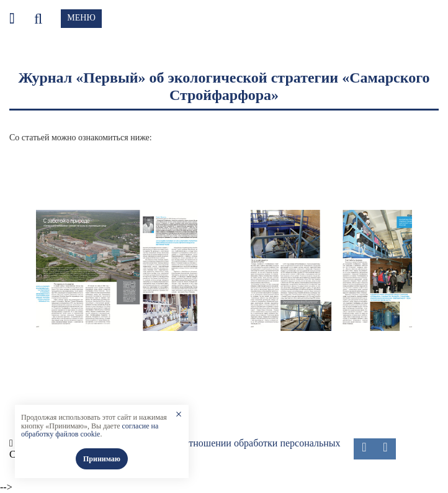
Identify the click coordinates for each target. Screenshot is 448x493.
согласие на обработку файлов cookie (90, 430)
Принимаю (102, 459)
